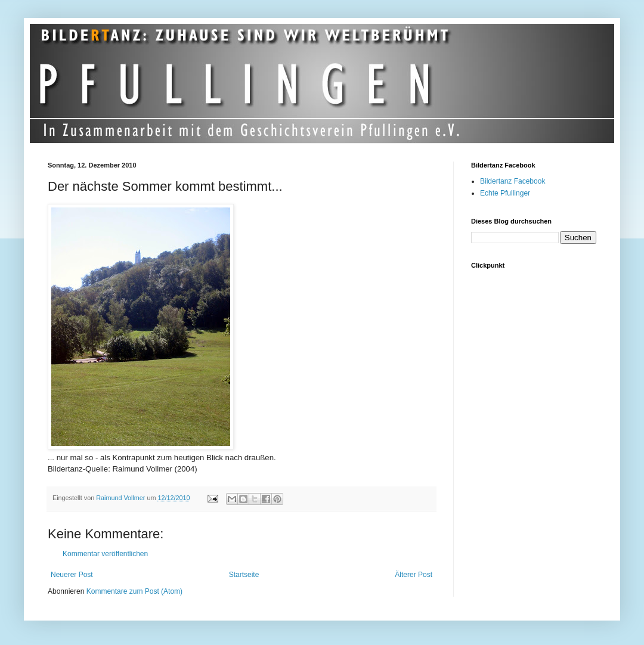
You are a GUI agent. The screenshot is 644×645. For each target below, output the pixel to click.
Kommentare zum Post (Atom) (134, 591)
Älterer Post (414, 575)
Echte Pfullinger (505, 193)
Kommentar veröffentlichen (105, 554)
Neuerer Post (72, 575)
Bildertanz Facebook (513, 181)
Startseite (244, 575)
